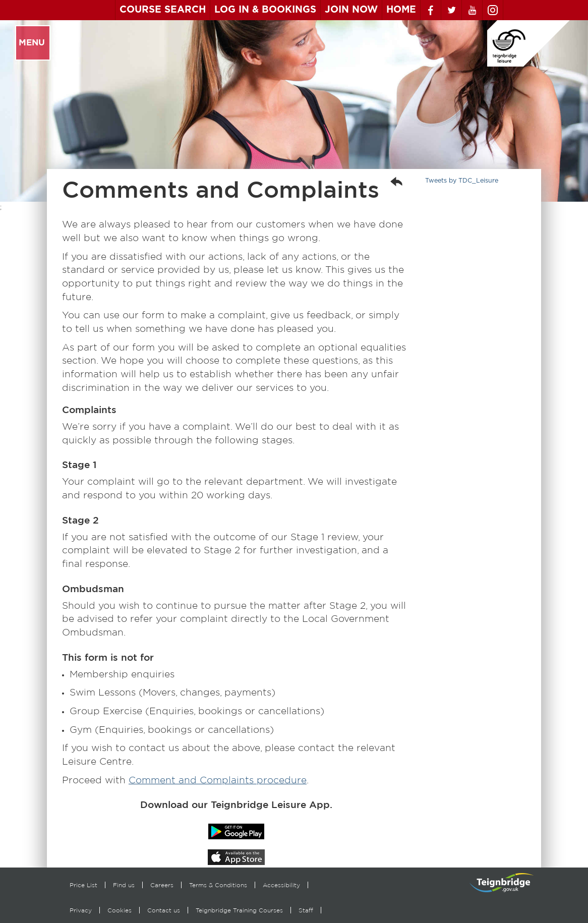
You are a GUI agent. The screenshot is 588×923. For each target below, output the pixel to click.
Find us (124, 885)
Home (401, 10)
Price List (83, 885)
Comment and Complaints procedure (218, 780)
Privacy (81, 910)
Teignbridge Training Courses (239, 910)
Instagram (493, 10)
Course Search (163, 10)
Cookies (120, 910)
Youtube (472, 10)
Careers (162, 885)
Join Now (351, 10)
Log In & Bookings (265, 10)
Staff (306, 910)
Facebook (431, 10)
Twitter (451, 10)
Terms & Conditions (218, 885)
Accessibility (281, 885)
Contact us (164, 910)
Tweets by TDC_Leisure (462, 181)
